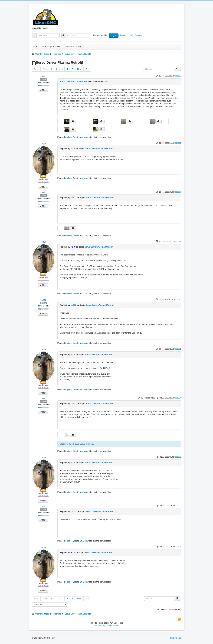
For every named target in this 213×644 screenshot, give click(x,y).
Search (60, 46)
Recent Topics (47, 46)
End (87, 69)
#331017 (178, 241)
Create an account (81, 137)
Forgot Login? (127, 35)
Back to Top (176, 638)
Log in (113, 35)
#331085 (178, 457)
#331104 (178, 547)
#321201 (178, 143)
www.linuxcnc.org (73, 46)
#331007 (178, 192)
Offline (43, 80)
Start (36, 69)
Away (43, 176)
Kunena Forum (112, 626)
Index (36, 46)
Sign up (138, 35)
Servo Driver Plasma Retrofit (74, 81)
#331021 (178, 349)
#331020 (178, 299)
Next (79, 69)
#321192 (178, 76)
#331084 (178, 398)
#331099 (178, 506)
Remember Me (100, 35)
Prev (45, 69)
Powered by (99, 626)
